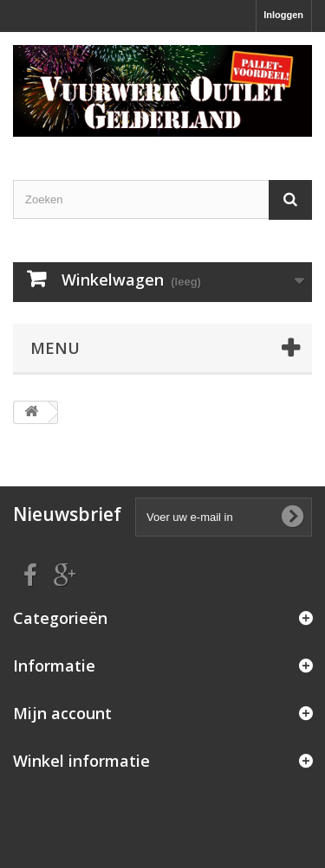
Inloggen (283, 15)
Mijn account (62, 713)
